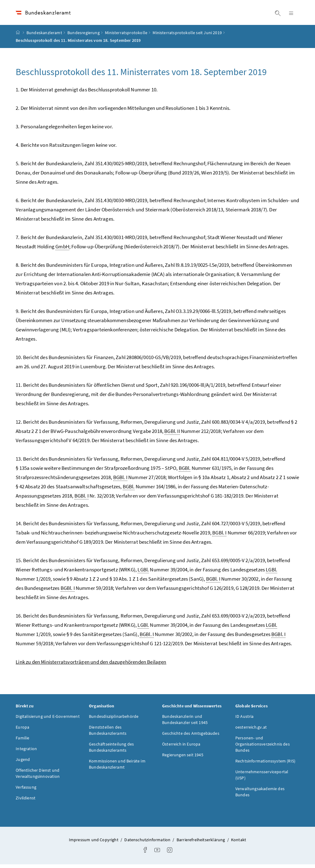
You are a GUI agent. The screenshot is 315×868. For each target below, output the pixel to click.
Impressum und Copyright (94, 844)
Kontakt (239, 844)
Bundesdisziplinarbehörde (114, 720)
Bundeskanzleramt (44, 37)
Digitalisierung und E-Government (48, 720)
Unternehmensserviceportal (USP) (262, 779)
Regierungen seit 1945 (183, 759)
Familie (22, 742)
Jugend (23, 763)
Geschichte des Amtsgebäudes (191, 737)
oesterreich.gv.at (251, 731)
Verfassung (26, 791)
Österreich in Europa (181, 748)
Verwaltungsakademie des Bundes (260, 796)
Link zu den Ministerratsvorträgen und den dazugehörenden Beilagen (91, 666)
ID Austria (245, 720)
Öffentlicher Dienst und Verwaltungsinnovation (38, 777)
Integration (26, 753)
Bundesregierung (84, 37)
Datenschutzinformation (148, 844)
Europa (22, 731)
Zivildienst (26, 802)
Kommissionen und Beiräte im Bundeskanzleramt (117, 768)
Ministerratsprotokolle (126, 37)
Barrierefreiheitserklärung (201, 844)
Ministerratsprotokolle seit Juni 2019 (187, 37)
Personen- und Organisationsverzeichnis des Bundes (263, 748)
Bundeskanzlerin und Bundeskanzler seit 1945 (185, 723)
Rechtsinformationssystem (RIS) (265, 765)
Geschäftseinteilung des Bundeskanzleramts (111, 751)
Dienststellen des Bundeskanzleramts (108, 734)
